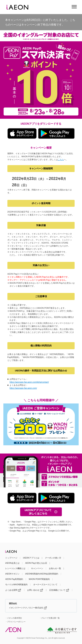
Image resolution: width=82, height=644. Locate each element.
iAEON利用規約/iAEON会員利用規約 (42, 574)
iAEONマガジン (12, 574)
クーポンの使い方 (53, 558)
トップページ (11, 558)
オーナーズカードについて (45, 585)
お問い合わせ (35, 590)
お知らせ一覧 (55, 568)
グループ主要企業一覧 (50, 618)
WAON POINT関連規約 (39, 579)
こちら (61, 160)
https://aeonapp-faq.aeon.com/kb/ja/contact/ (29, 382)
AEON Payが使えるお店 (36, 563)
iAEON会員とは (12, 563)
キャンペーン (37, 568)
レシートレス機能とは (15, 568)
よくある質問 (13, 590)
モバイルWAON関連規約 (16, 585)
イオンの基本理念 (14, 618)
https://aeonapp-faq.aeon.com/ (23, 388)
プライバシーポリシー (16, 622)
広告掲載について (59, 590)
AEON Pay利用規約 (14, 579)
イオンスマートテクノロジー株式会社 (28, 608)
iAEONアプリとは (31, 558)
